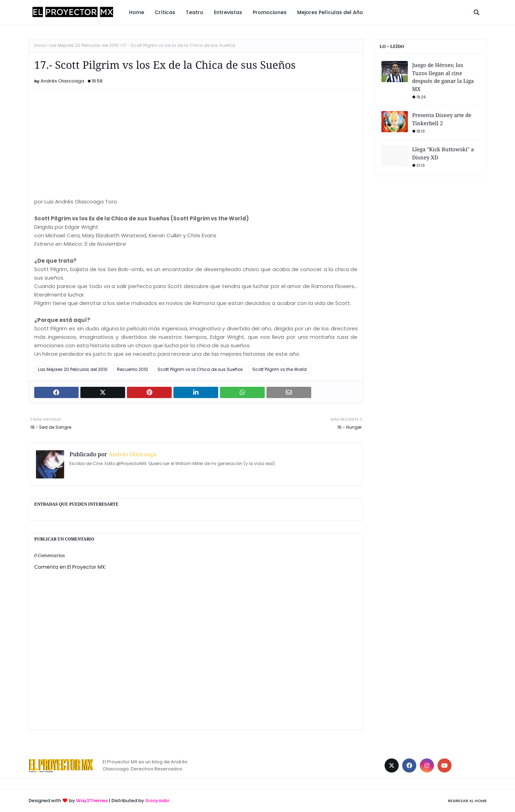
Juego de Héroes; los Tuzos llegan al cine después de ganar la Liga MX (443, 77)
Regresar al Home (467, 801)
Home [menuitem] (137, 12)
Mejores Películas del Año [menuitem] (330, 12)
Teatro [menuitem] (195, 12)
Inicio (40, 45)
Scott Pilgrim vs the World (280, 369)
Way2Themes (92, 801)
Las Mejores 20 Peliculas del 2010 (84, 45)
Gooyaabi (157, 801)
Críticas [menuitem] (165, 12)
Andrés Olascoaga (62, 81)
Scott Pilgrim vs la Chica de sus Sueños (200, 369)
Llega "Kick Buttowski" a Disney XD (443, 153)
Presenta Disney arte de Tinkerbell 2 (442, 119)
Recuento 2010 (133, 369)
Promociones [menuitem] (270, 12)
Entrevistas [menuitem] (228, 12)
